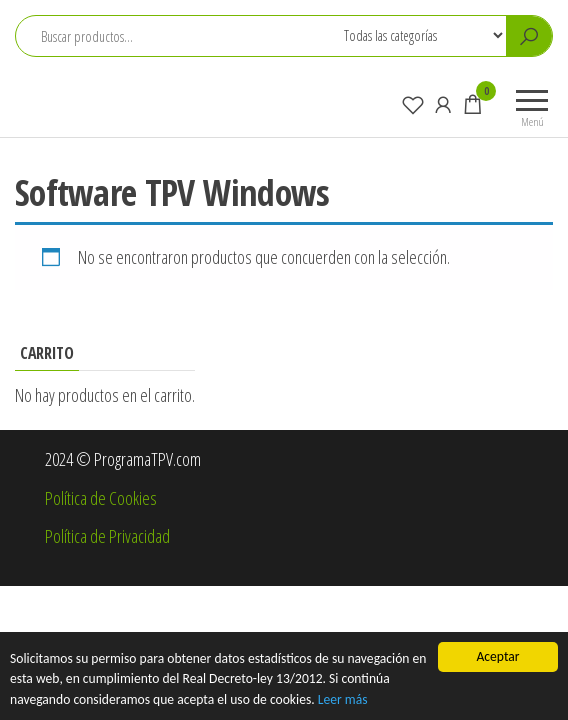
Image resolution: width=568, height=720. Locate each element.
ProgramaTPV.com (113, 94)
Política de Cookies (101, 498)
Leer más (343, 699)
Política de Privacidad (107, 536)
